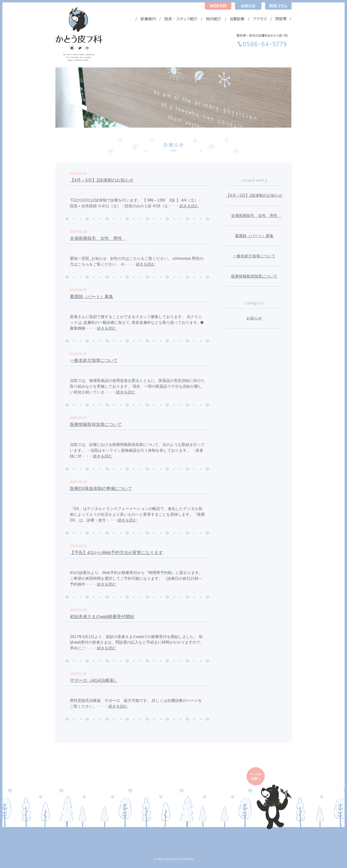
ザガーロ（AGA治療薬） (94, 680)
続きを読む (189, 206)
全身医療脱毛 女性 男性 (98, 238)
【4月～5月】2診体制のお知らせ (102, 180)
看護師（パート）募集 (92, 297)
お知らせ (254, 318)
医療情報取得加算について (96, 424)
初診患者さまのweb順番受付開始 (102, 617)
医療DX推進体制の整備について (101, 489)
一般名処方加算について (94, 360)
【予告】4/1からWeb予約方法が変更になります (116, 553)
